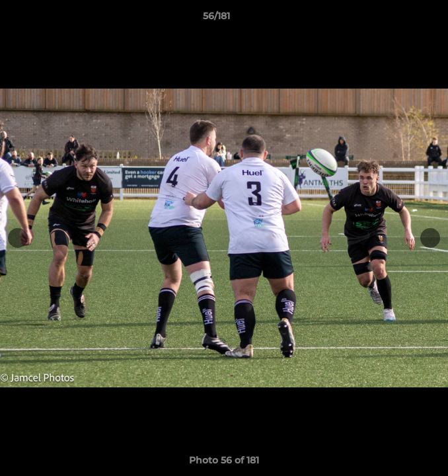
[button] (400, 19)
